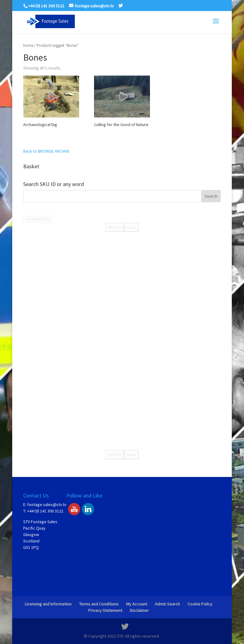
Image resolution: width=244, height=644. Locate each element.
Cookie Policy (200, 604)
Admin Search (167, 604)
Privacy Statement (105, 610)
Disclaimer (139, 610)
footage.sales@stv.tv (47, 504)
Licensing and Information (48, 604)
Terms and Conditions (99, 604)
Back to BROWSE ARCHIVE (46, 151)
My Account (137, 604)
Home (28, 45)
